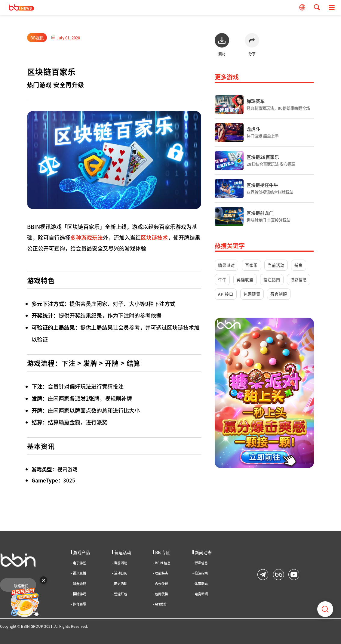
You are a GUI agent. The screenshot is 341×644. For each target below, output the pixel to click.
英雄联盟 (245, 280)
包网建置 (252, 294)
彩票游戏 (78, 584)
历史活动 (120, 584)
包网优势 (160, 594)
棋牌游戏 (78, 594)
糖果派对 (226, 265)
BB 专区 (161, 552)
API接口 (226, 294)
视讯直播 (78, 573)
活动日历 (120, 573)
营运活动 (121, 552)
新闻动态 (202, 552)
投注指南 (272, 280)
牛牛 (222, 280)
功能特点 (160, 573)
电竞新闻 (200, 594)
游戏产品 (80, 552)
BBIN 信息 (162, 563)
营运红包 (120, 594)
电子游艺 (78, 563)
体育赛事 (78, 604)
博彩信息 (299, 280)
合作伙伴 (160, 584)
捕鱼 (299, 265)
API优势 (160, 604)
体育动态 (200, 584)
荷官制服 (279, 294)
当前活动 (276, 265)
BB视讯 (37, 38)
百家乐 (251, 265)
